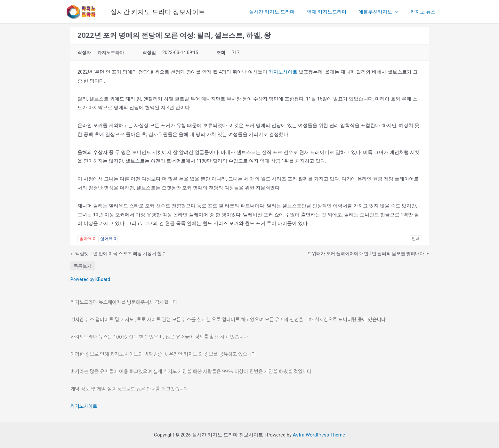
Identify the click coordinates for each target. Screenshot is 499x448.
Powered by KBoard (90, 279)
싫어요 (108, 239)
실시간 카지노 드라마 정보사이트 (158, 12)
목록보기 (83, 266)
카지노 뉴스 (424, 12)
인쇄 (416, 239)
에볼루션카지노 (382, 12)
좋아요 (87, 239)
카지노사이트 (283, 72)
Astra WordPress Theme (319, 435)
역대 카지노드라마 (333, 12)
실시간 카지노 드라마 (281, 12)
